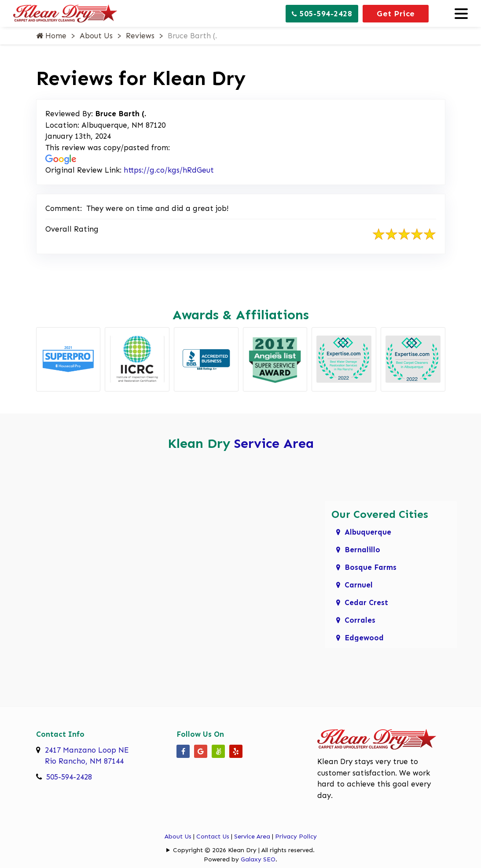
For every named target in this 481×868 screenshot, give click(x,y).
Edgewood (364, 638)
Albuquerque (368, 532)
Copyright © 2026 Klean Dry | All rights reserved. (244, 850)
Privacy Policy (296, 837)
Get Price (396, 14)
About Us (96, 36)
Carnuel (359, 585)
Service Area (274, 443)
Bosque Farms (371, 567)
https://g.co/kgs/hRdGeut (169, 170)
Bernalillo (362, 550)
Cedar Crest (366, 602)
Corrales (360, 620)
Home (51, 36)
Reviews (140, 36)
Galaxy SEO (258, 859)
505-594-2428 (322, 14)
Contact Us (213, 837)
